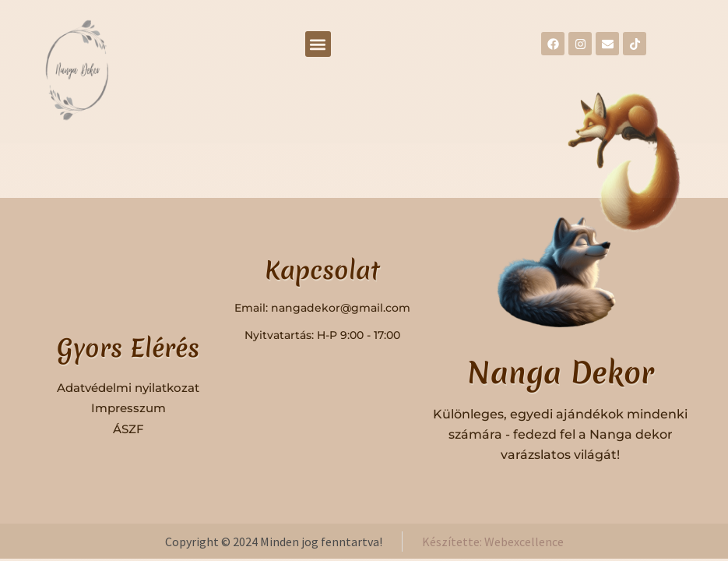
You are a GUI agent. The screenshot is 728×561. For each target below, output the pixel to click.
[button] (318, 44)
